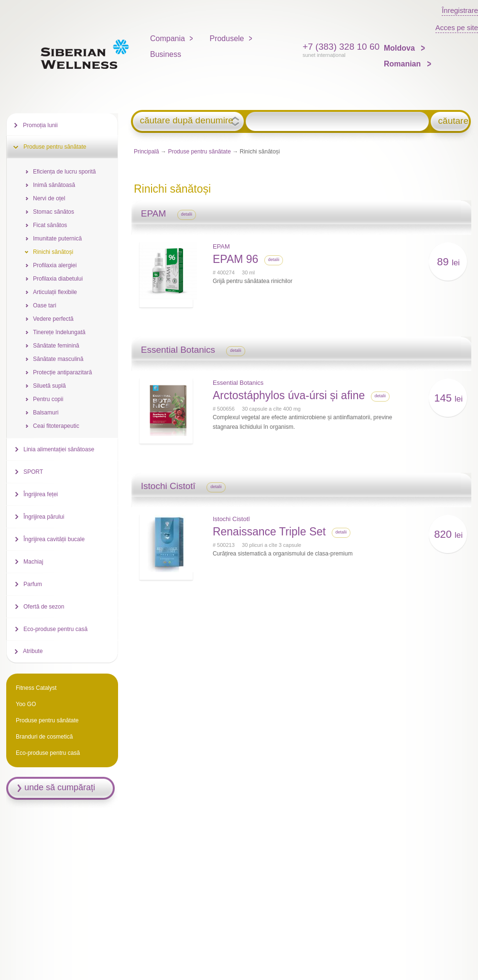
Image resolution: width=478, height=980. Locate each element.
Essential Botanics (238, 383)
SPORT (33, 472)
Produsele (227, 38)
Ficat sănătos (50, 225)
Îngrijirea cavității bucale (54, 539)
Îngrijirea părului (44, 517)
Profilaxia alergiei (55, 265)
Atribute (33, 651)
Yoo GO (26, 704)
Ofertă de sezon (44, 607)
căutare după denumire (186, 120)
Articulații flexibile (55, 292)
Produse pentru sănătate (199, 152)
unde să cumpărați (60, 787)
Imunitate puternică (57, 239)
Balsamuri (46, 413)
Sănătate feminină (56, 346)
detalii (187, 214)
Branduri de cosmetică (44, 737)
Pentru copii (48, 399)
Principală (147, 152)
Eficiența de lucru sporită (64, 172)
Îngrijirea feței (41, 494)
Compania (168, 38)
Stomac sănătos (54, 212)
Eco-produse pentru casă (55, 629)
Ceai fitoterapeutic (56, 426)
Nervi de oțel (49, 198)
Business (166, 54)
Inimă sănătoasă (54, 185)
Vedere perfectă (53, 319)
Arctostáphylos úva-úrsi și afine (289, 395)
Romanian (403, 64)
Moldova (400, 48)
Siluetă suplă (49, 386)
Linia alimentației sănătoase (59, 449)
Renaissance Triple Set (269, 532)
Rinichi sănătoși (53, 252)
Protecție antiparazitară (62, 372)
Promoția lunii (40, 125)
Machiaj (33, 562)
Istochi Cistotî (231, 519)
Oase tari (45, 305)
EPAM (221, 246)
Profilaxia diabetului (58, 279)
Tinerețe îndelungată (59, 332)
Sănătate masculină (58, 359)
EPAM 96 (235, 259)
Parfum (33, 584)
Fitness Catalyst (36, 688)
